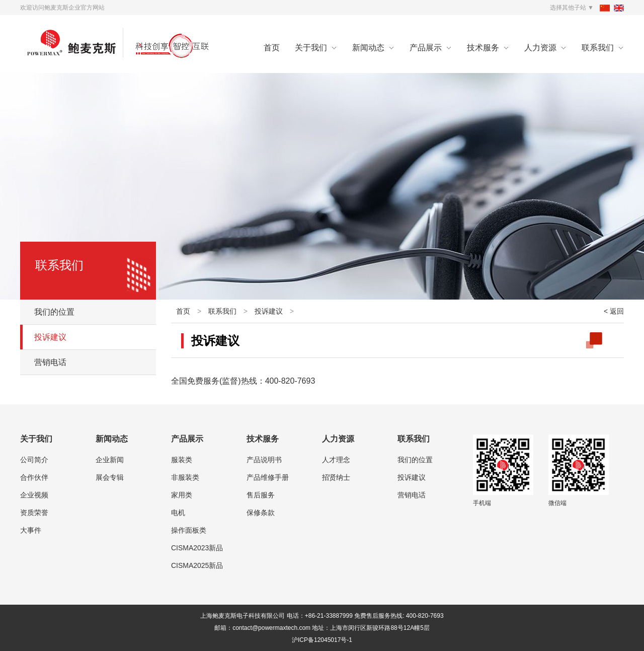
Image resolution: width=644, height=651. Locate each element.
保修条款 (261, 513)
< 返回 (614, 311)
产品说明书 (264, 460)
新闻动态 (368, 48)
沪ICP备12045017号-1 (322, 640)
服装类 (182, 460)
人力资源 (540, 48)
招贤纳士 (336, 477)
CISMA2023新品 (197, 548)
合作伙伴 (34, 477)
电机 (178, 513)
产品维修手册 (268, 477)
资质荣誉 (34, 513)
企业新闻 (110, 460)
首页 (272, 48)
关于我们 (311, 48)
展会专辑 (110, 477)
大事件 (31, 530)
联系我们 (598, 48)
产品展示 (426, 48)
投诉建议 (50, 337)
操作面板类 (189, 530)
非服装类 (185, 477)
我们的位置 (54, 312)
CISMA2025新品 (197, 565)
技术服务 (483, 48)
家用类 (182, 495)
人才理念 (336, 460)
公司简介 (34, 460)
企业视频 (34, 495)
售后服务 (261, 495)
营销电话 (50, 362)
